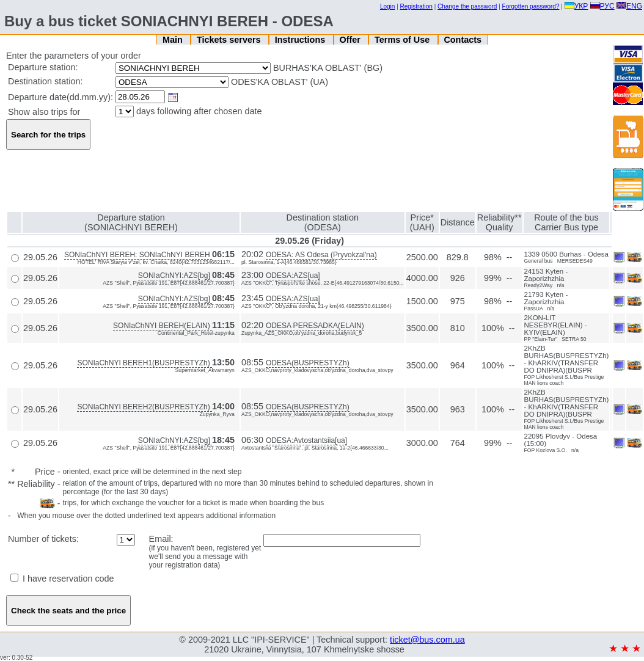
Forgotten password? (531, 6)
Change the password (467, 6)
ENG (629, 6)
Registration (416, 6)
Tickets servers (230, 40)
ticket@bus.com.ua (427, 640)
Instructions (301, 40)
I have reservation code (62, 579)
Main (174, 40)
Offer (351, 40)
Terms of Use (403, 40)
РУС (602, 6)
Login (387, 6)
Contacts (463, 40)
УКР (576, 6)
